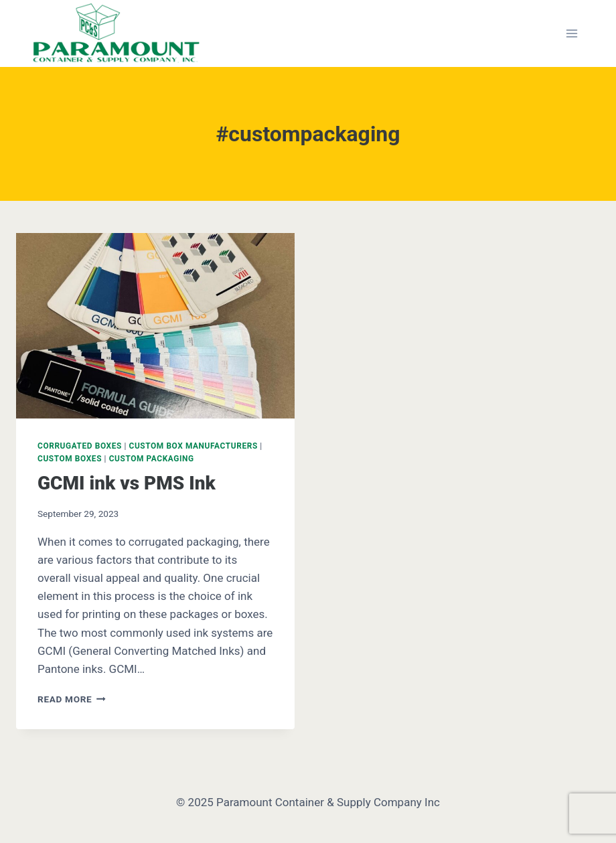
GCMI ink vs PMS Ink (127, 483)
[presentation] (155, 326)
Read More (72, 699)
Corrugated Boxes (80, 446)
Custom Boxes (70, 459)
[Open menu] (571, 33)
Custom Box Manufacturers (194, 446)
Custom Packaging (152, 459)
